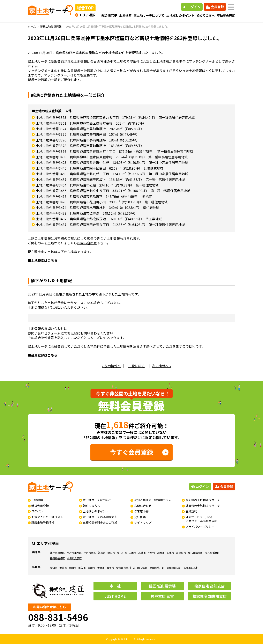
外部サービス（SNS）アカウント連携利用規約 (201, 519)
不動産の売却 (226, 15)
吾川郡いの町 (140, 568)
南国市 (73, 568)
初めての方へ (205, 15)
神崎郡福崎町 (57, 558)
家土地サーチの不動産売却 (100, 517)
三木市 (133, 553)
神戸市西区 (90, 553)
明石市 (111, 553)
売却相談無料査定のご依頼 (100, 522)
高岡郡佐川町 (157, 568)
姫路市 (102, 553)
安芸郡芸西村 (123, 568)
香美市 (110, 568)
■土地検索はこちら (43, 260)
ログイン (192, 7)
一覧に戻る (136, 366)
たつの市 (181, 553)
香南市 (101, 568)
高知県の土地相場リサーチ (203, 500)
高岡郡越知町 (174, 568)
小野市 (151, 553)
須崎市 (91, 568)
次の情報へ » (161, 366)
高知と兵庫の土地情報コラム (153, 500)
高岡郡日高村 (191, 568)
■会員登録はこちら (43, 355)
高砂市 (142, 553)
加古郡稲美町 (195, 553)
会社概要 (140, 517)
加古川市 (122, 553)
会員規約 (191, 511)
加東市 (170, 553)
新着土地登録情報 (51, 26)
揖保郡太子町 (74, 558)
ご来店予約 (141, 511)
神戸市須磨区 (57, 553)
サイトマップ (143, 522)
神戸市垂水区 (74, 553)
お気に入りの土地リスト (47, 517)
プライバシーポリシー (200, 527)
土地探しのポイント (180, 15)
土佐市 (82, 568)
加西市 (161, 553)
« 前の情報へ (111, 366)
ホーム (32, 26)
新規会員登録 (40, 506)
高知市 (54, 568)
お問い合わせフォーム (44, 333)
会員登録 (215, 7)
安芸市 (63, 568)
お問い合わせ (87, 243)
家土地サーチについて (149, 15)
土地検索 (125, 15)
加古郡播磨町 (212, 553)
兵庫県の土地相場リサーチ (203, 506)
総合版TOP (109, 15)
